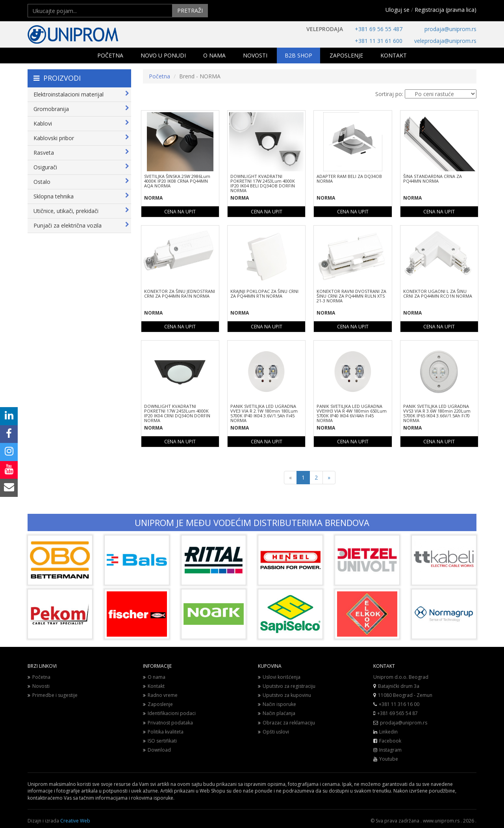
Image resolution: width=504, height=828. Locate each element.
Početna (159, 76)
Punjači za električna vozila (81, 225)
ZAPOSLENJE (346, 55)
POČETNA (110, 55)
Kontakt (154, 686)
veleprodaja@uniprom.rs (445, 41)
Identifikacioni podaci (169, 713)
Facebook (390, 741)
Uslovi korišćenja (279, 677)
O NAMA (214, 55)
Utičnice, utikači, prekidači (81, 211)
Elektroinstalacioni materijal (81, 94)
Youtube (389, 759)
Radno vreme (160, 695)
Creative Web (75, 821)
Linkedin (388, 732)
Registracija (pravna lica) (446, 10)
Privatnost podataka (168, 723)
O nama (154, 677)
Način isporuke (277, 704)
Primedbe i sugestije (53, 695)
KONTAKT (394, 55)
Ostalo (81, 182)
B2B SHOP (298, 55)
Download (157, 750)
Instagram (390, 750)
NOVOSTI (255, 55)
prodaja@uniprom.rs (450, 29)
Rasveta (81, 153)
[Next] (329, 478)
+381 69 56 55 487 (379, 29)
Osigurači (81, 167)
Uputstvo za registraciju (287, 686)
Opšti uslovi (273, 732)
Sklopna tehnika (81, 196)
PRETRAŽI (190, 10)
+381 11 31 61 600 (379, 41)
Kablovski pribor (81, 138)
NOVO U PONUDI (163, 55)
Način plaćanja (277, 713)
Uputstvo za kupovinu (284, 695)
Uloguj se (397, 10)
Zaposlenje (158, 704)
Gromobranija (81, 109)
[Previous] (290, 478)
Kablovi (81, 123)
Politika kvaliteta (163, 732)
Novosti (39, 686)
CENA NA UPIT (180, 212)
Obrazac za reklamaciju (286, 723)
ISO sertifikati (160, 741)
